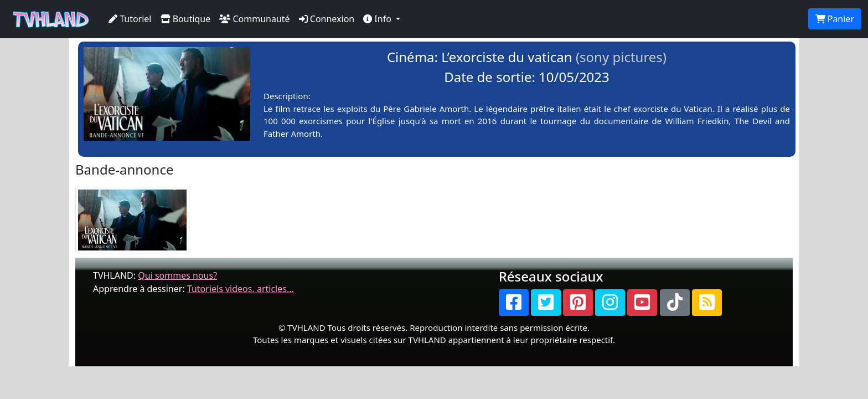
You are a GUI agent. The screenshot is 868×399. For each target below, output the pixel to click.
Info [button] (378, 19)
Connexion (327, 19)
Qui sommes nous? (177, 275)
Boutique (186, 19)
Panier (835, 19)
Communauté (254, 19)
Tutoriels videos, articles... (241, 289)
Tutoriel (130, 19)
